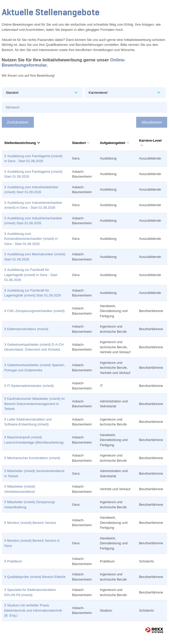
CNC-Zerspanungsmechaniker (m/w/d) (36, 311)
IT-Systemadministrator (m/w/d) (31, 386)
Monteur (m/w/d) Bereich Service (32, 523)
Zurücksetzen (18, 122)
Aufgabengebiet (114, 143)
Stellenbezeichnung (22, 143)
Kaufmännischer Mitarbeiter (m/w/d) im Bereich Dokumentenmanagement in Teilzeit (35, 404)
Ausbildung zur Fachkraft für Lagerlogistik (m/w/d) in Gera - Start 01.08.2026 (31, 275)
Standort (81, 143)
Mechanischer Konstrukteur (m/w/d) (34, 458)
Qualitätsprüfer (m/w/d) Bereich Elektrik (36, 577)
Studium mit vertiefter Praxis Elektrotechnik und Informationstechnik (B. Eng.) (33, 610)
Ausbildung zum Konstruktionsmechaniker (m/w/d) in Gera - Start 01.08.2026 (31, 239)
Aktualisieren (152, 122)
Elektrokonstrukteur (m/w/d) (28, 329)
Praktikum (15, 561)
